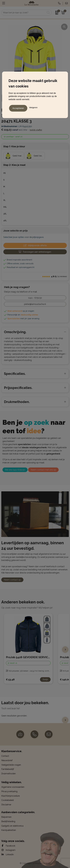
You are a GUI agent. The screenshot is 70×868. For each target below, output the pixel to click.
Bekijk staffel (36, 130)
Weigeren (33, 107)
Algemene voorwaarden (13, 787)
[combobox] (24, 13)
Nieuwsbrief (7, 760)
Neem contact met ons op (43, 470)
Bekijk (45, 679)
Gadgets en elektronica (12, 826)
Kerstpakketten (9, 830)
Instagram (8, 850)
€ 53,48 (10, 679)
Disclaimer (6, 805)
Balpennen (6, 817)
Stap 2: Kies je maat (14, 165)
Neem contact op (12, 580)
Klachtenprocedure (10, 796)
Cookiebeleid (8, 800)
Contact (5, 756)
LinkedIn (8, 854)
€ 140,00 (65, 679)
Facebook (8, 846)
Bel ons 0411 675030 (15, 470)
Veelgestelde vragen (11, 765)
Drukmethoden (8, 774)
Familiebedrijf (8, 769)
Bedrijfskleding (8, 821)
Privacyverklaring (9, 791)
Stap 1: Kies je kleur (14, 146)
